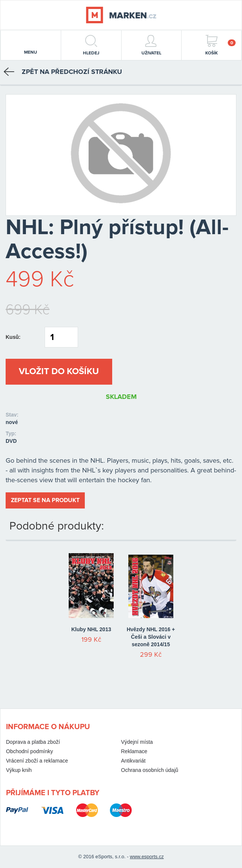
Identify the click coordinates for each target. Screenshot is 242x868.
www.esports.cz (147, 857)
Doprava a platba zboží (33, 742)
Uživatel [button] (151, 45)
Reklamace (134, 751)
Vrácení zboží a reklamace (37, 761)
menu (31, 46)
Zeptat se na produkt (45, 500)
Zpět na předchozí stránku (63, 72)
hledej (91, 45)
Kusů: (13, 337)
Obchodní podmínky (29, 751)
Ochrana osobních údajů (150, 770)
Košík (220, 45)
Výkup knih (19, 770)
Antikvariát (133, 761)
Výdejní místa (137, 742)
